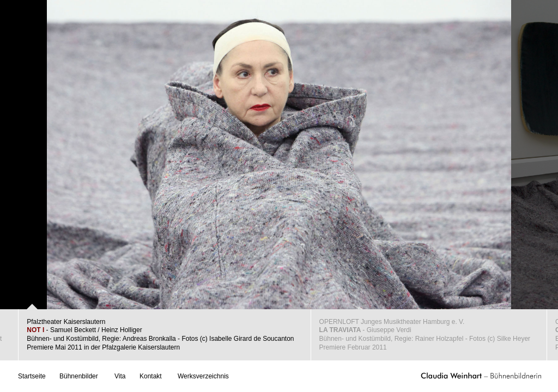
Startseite (32, 376)
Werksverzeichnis (203, 376)
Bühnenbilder (79, 376)
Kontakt (151, 376)
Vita (120, 376)
